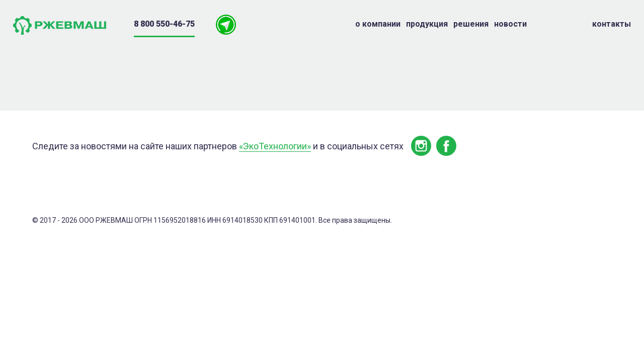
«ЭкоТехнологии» (275, 146)
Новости (510, 24)
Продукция (427, 24)
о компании (378, 24)
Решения (471, 24)
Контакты (612, 24)
